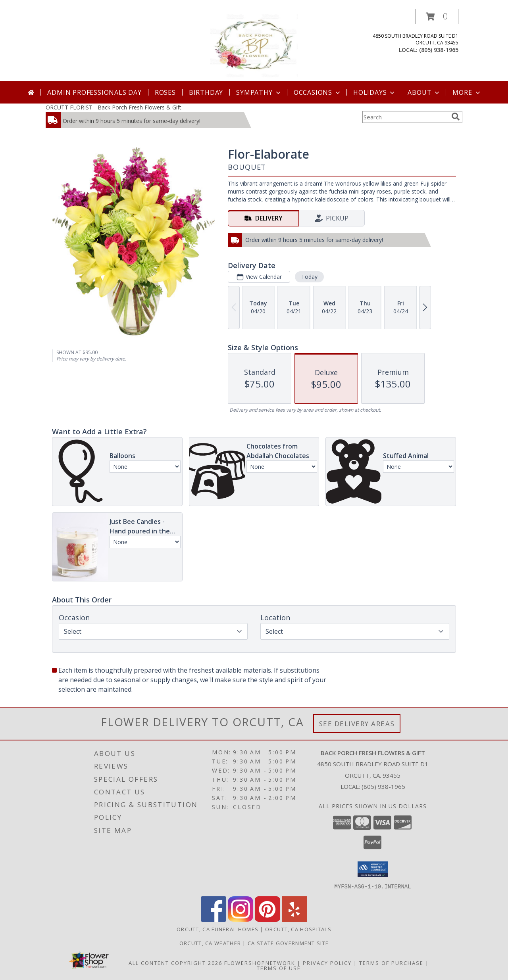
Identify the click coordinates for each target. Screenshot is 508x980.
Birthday (206, 92)
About (424, 92)
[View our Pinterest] (267, 919)
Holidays (375, 92)
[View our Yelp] (294, 919)
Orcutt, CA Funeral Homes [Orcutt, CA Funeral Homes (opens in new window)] (217, 929)
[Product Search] (405, 117)
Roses (165, 92)
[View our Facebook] (214, 919)
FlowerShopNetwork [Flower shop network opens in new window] (260, 963)
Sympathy (259, 92)
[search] (456, 117)
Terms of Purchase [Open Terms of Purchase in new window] (391, 963)
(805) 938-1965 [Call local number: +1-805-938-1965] (439, 50)
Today (309, 277)
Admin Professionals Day (94, 92)
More (467, 92)
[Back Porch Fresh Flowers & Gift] (254, 45)
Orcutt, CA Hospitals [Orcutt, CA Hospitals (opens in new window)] (298, 929)
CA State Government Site (288, 943)
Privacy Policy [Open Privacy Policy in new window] (327, 963)
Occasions (318, 92)
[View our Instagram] (241, 919)
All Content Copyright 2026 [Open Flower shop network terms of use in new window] (175, 963)
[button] (437, 16)
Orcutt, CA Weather (210, 943)
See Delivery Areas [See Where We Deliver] (357, 724)
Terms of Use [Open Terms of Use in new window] (279, 968)
